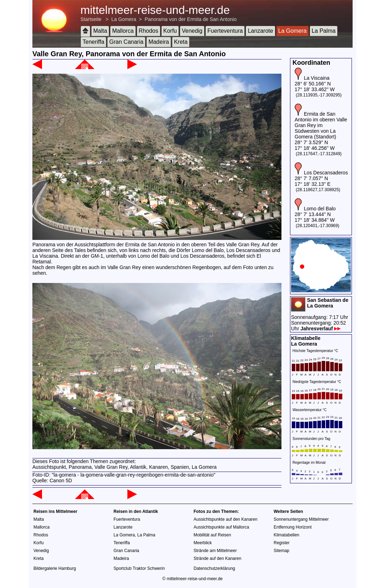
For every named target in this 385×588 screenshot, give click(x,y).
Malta (100, 31)
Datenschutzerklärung (214, 568)
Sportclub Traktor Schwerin (139, 568)
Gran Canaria (126, 42)
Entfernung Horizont (293, 527)
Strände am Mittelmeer (215, 551)
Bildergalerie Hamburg (55, 568)
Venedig (192, 31)
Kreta (181, 42)
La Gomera (124, 19)
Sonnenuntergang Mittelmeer (301, 519)
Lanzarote (260, 31)
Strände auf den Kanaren (217, 558)
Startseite (91, 19)
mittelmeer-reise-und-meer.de (155, 10)
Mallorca (123, 31)
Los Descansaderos (326, 173)
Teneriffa (93, 42)
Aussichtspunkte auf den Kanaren (225, 519)
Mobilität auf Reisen (212, 535)
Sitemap (281, 551)
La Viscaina (317, 78)
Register (282, 543)
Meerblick (203, 543)
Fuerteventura (225, 31)
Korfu (170, 31)
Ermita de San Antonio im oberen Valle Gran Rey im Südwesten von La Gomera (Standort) (321, 125)
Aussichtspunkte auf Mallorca (221, 527)
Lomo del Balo (320, 209)
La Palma (324, 31)
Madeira (159, 42)
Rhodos (149, 31)
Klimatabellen (286, 535)
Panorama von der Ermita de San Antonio (191, 19)
